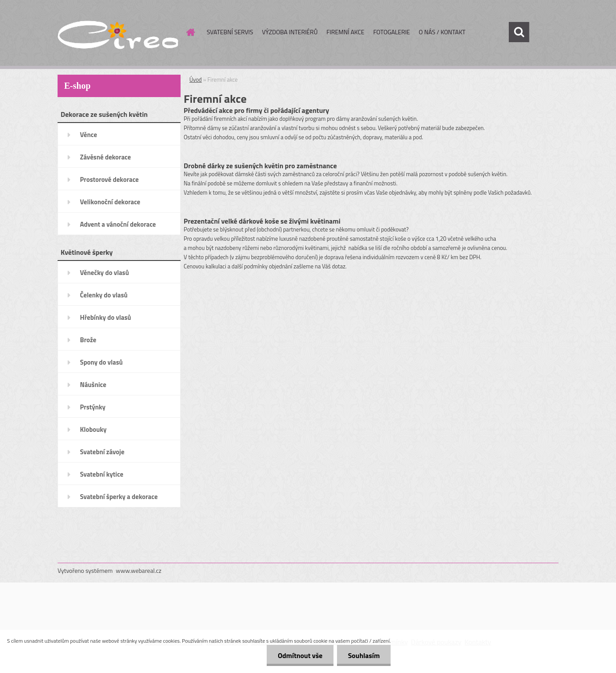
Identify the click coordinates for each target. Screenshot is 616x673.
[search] (519, 32)
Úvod (196, 80)
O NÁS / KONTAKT (442, 32)
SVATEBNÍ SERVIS (230, 32)
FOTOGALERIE (391, 32)
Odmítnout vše (300, 655)
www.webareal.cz (139, 570)
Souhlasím (364, 655)
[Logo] (118, 33)
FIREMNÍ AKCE (345, 32)
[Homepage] (190, 32)
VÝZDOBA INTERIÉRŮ (290, 32)
